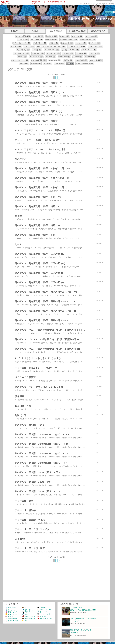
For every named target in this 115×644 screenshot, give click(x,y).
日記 (8, 15)
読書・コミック (29, 616)
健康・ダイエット (13, 614)
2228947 (109, 12)
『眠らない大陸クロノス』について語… (84, 619)
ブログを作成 (103, 4)
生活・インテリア (13, 616)
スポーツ (41, 608)
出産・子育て (11, 608)
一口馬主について (76, 607)
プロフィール (15, 15)
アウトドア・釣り (44, 610)
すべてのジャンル (44, 619)
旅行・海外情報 (29, 619)
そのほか (41, 616)
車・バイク (42, 612)
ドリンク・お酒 (12, 621)
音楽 (25, 614)
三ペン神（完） (76, 621)
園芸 (25, 621)
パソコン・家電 (44, 614)
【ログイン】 (110, 15)
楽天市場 (111, 4)
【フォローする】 (100, 15)
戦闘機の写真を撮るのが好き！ (81, 630)
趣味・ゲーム (7, 4)
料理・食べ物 (11, 619)
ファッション (11, 610)
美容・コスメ (11, 612)
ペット (26, 608)
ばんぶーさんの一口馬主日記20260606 (83, 610)
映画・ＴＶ (27, 612)
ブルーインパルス (76, 633)
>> (87, 4)
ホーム (3, 15)
